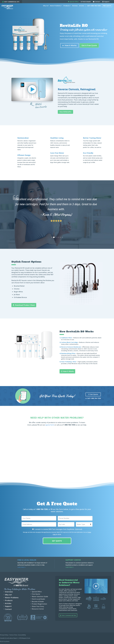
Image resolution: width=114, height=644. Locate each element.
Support (106, 2)
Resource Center (38, 609)
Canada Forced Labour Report (9, 638)
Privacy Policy (4, 635)
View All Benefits (65, 112)
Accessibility (22, 635)
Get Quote (94, 394)
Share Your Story (38, 606)
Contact (97, 2)
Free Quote (106, 9)
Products (66, 9)
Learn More (21, 567)
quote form (50, 425)
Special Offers (73, 2)
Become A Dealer (38, 602)
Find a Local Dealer (27, 560)
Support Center (73, 560)
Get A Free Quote (89, 45)
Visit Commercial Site (69, 615)
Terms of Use (13, 635)
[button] (52, 237)
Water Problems (54, 9)
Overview (9, 592)
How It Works (68, 371)
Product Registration (39, 604)
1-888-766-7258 (95, 398)
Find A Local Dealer (38, 599)
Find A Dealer (86, 2)
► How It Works (69, 45)
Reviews (74, 9)
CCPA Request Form (24, 638)
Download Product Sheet (25, 305)
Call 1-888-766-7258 (93, 9)
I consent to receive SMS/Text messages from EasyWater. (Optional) (58, 529)
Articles (81, 9)
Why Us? (45, 9)
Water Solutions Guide (40, 597)
